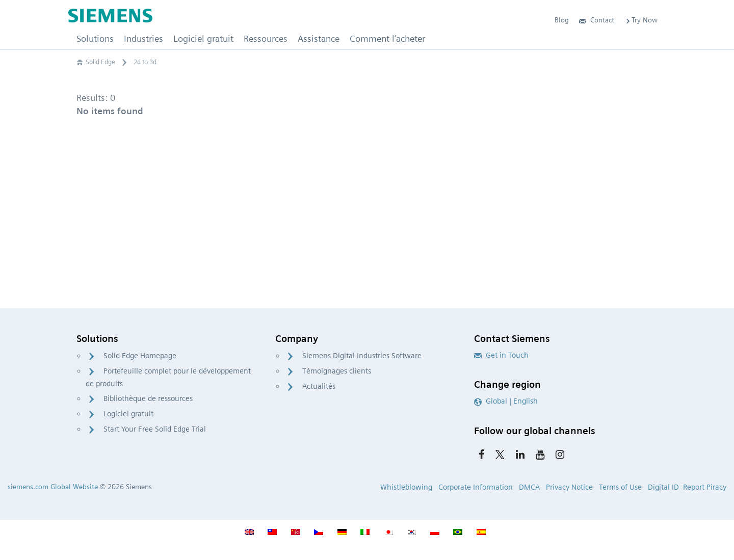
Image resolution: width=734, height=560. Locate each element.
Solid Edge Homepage (140, 356)
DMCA (529, 487)
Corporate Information (476, 487)
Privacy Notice (569, 487)
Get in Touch (501, 355)
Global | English (506, 401)
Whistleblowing (406, 487)
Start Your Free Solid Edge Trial (155, 429)
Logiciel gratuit (128, 414)
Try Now (641, 20)
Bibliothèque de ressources (148, 398)
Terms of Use (620, 487)
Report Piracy (705, 487)
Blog (562, 20)
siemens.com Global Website (53, 487)
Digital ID (663, 487)
